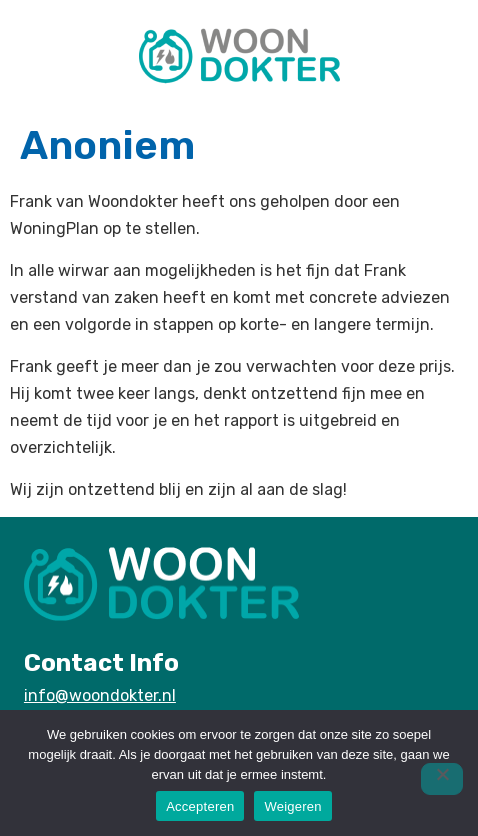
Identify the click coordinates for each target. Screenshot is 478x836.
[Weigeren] (442, 779)
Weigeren (292, 806)
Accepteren (200, 806)
